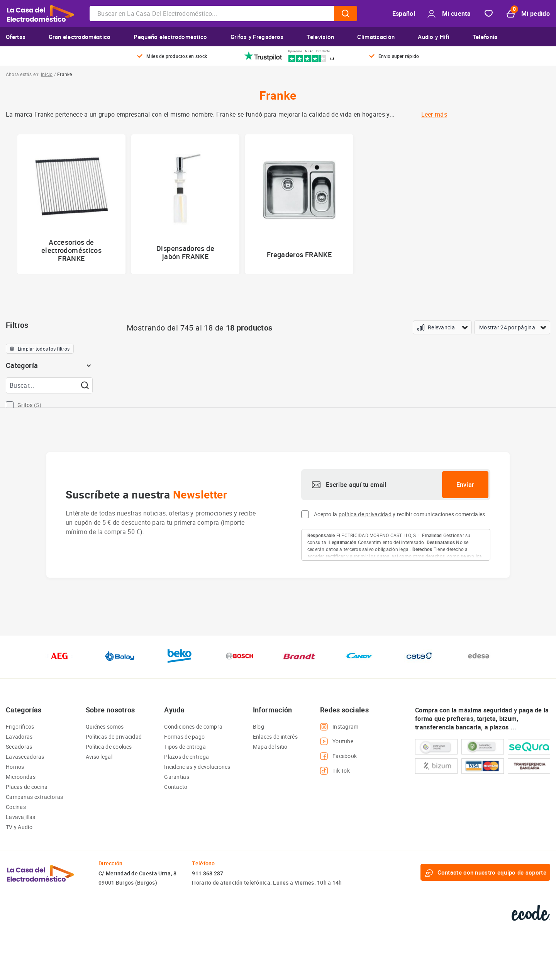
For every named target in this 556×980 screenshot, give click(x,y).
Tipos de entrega (185, 747)
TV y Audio (19, 827)
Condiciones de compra (193, 727)
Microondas (21, 777)
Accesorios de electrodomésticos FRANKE (71, 250)
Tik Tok (335, 771)
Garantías (177, 777)
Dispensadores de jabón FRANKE (185, 252)
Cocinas (16, 807)
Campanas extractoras (35, 797)
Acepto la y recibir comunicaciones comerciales (399, 514)
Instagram (339, 727)
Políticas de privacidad (114, 737)
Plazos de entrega (186, 757)
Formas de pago (184, 737)
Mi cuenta (449, 14)
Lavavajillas (20, 817)
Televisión (320, 37)
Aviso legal (99, 757)
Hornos (15, 767)
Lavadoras (19, 737)
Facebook (338, 756)
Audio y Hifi (434, 37)
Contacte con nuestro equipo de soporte (485, 872)
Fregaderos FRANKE (299, 254)
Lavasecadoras (25, 757)
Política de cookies (109, 747)
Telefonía (485, 37)
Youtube (337, 741)
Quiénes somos (105, 727)
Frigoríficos (20, 727)
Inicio (47, 74)
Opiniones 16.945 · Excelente (309, 51)
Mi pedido (528, 14)
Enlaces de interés (275, 737)
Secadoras (19, 747)
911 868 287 (208, 873)
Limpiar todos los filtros (40, 349)
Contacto (176, 787)
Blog (259, 727)
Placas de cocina (27, 787)
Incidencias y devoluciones (197, 767)
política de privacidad (365, 514)
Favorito (489, 14)
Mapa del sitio (270, 747)
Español (404, 14)
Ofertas (16, 37)
